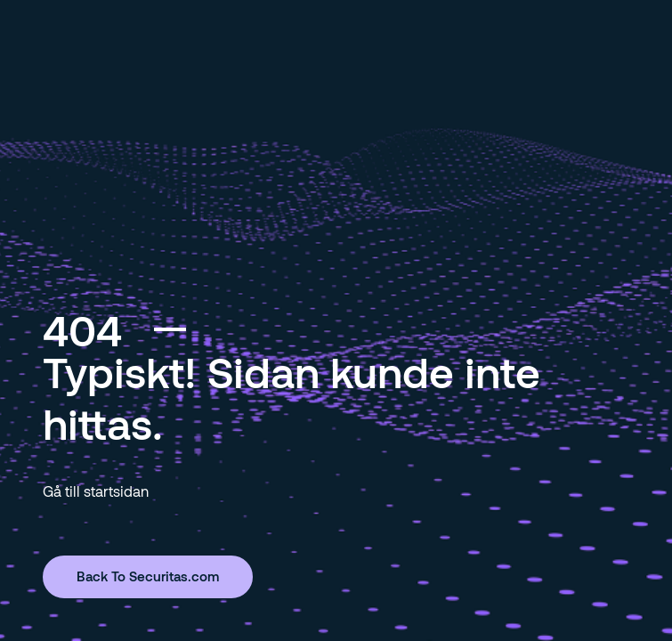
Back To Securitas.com (148, 576)
